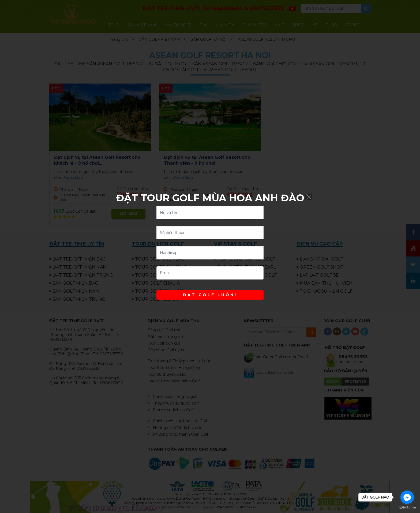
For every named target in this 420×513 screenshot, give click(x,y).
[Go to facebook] (407, 497)
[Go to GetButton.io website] (407, 508)
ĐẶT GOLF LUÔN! (210, 295)
